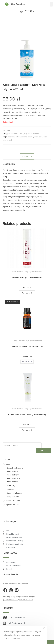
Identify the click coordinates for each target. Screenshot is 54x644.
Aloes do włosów (14, 478)
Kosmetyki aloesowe (15, 468)
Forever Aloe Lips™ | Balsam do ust (27, 277)
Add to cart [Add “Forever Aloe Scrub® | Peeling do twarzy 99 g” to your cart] (27, 430)
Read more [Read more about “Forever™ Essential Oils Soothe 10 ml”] (27, 361)
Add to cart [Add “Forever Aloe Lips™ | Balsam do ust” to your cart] (27, 293)
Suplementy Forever (14, 493)
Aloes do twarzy (22, 272)
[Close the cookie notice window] (44, 629)
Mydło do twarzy (40, 137)
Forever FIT (11, 490)
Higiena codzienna (32, 134)
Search (44, 450)
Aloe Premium (18, 4)
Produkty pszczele (13, 501)
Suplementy (10, 486)
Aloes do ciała (18, 134)
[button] (51, 4)
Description (27, 156)
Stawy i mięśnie (13, 497)
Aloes (14, 272)
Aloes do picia (12, 471)
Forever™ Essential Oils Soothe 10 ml (27, 346)
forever (30, 137)
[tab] (27, 156)
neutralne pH (8, 140)
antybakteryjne (21, 137)
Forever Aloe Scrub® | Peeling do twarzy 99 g (27, 415)
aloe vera (11, 137)
